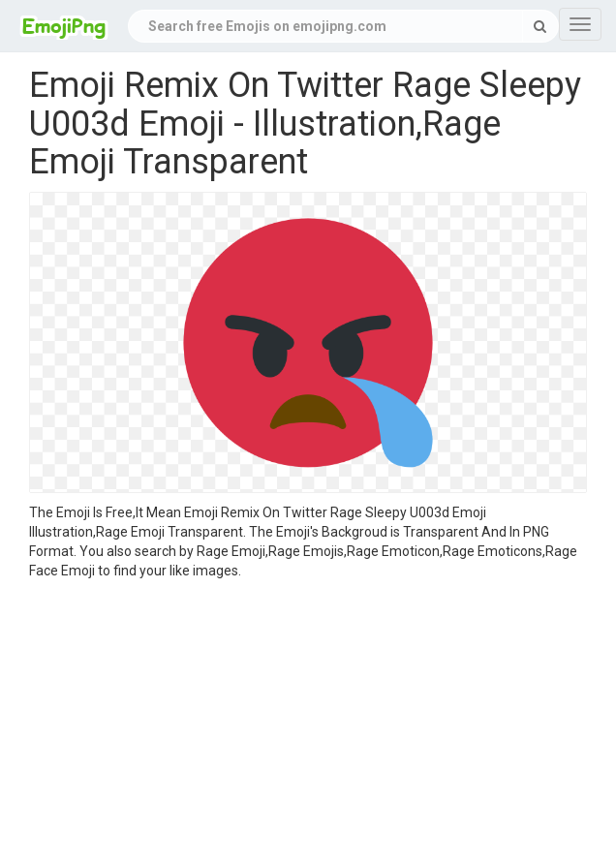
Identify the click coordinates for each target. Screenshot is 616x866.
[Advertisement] (308, 726)
